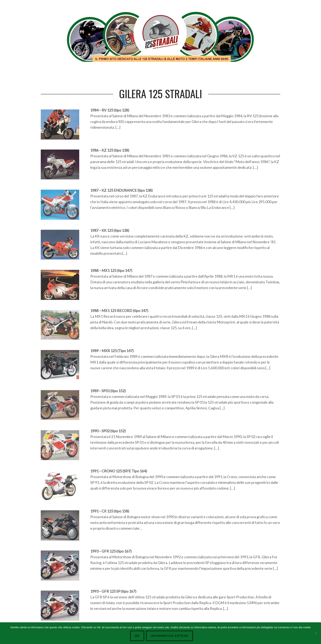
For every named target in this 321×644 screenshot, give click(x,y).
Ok (137, 636)
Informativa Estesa (169, 636)
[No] (316, 633)
